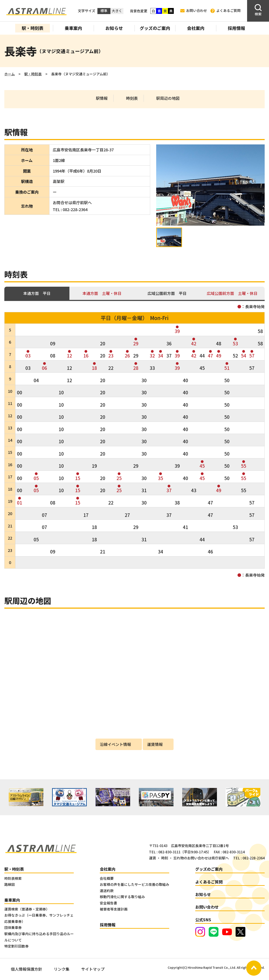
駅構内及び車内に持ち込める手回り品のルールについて (39, 937)
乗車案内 (73, 28)
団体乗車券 (13, 927)
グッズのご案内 (155, 28)
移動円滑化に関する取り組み (122, 897)
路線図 (10, 884)
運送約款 (107, 891)
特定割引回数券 (16, 946)
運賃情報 (155, 744)
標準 (104, 11)
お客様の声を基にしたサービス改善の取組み (134, 884)
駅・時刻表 (33, 28)
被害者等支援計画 (114, 909)
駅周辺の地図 (168, 98)
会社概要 (107, 878)
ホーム (10, 74)
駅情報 (102, 98)
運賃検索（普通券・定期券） (27, 909)
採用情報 (236, 28)
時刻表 (132, 98)
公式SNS (203, 920)
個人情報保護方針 (26, 969)
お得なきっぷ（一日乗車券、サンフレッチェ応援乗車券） (39, 918)
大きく (117, 11)
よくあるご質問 (226, 11)
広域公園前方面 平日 (167, 293)
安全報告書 (108, 903)
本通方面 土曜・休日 (102, 293)
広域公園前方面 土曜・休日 (232, 293)
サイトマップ (93, 969)
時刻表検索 (13, 878)
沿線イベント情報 (115, 744)
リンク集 (62, 969)
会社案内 (196, 28)
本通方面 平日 (37, 293)
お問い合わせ (194, 11)
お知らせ (114, 28)
